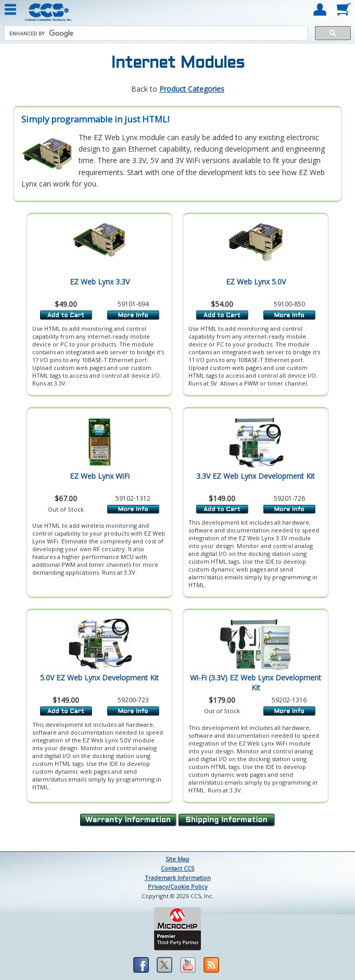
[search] (155, 33)
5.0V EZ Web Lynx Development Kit (99, 678)
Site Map (177, 859)
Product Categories (192, 89)
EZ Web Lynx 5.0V (256, 282)
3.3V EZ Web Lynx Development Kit (256, 476)
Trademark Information (178, 878)
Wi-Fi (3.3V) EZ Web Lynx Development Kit (256, 683)
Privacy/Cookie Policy (178, 886)
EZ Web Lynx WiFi (100, 476)
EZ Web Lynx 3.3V (100, 282)
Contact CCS (177, 868)
